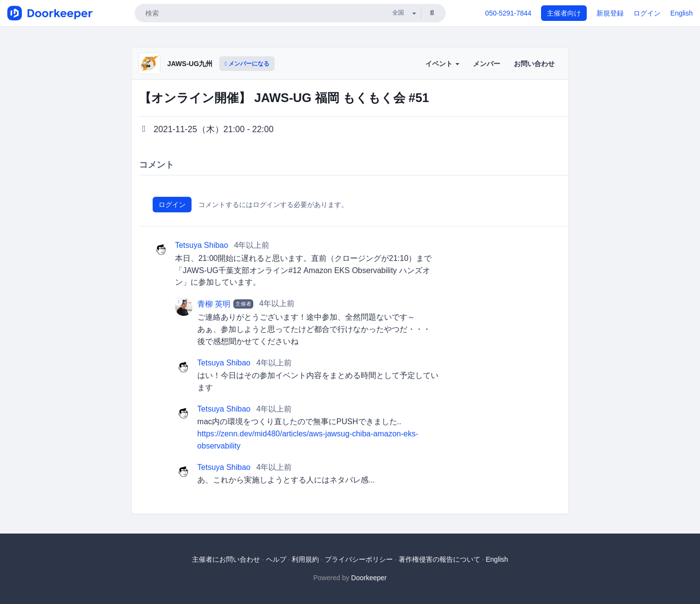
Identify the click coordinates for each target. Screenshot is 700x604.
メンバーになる (247, 64)
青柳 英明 (214, 304)
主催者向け (564, 13)
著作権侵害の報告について (439, 559)
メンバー (487, 64)
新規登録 (610, 13)
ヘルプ (276, 559)
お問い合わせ (534, 64)
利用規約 (305, 559)
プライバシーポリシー (359, 559)
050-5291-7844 (508, 13)
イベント (442, 64)
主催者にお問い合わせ (226, 559)
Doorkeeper (369, 578)
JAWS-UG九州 (190, 64)
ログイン (647, 13)
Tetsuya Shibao (201, 245)
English (682, 13)
